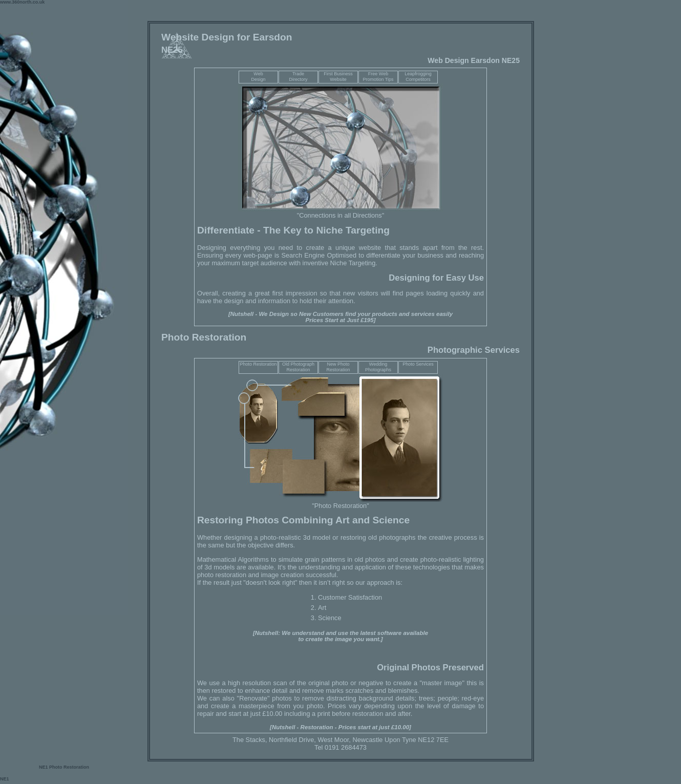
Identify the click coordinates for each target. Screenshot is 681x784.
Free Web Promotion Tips (378, 77)
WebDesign (258, 77)
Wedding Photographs (378, 367)
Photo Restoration (258, 364)
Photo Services (418, 364)
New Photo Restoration (338, 367)
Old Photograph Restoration (298, 367)
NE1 (44, 767)
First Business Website (338, 77)
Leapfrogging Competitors (418, 77)
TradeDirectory (298, 77)
